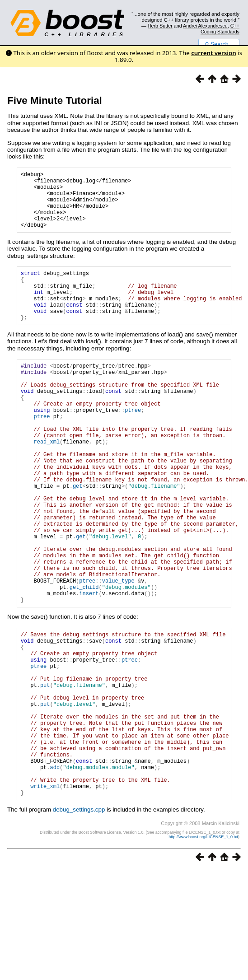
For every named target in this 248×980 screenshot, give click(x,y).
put (45, 772)
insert (89, 666)
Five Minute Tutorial (55, 100)
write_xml (45, 894)
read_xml (47, 482)
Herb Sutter (160, 26)
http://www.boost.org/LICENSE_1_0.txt (203, 947)
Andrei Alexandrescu (205, 26)
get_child (84, 659)
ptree (133, 444)
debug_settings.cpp (79, 919)
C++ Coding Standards (220, 28)
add (55, 871)
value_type (118, 651)
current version (214, 53)
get (78, 536)
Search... (219, 44)
